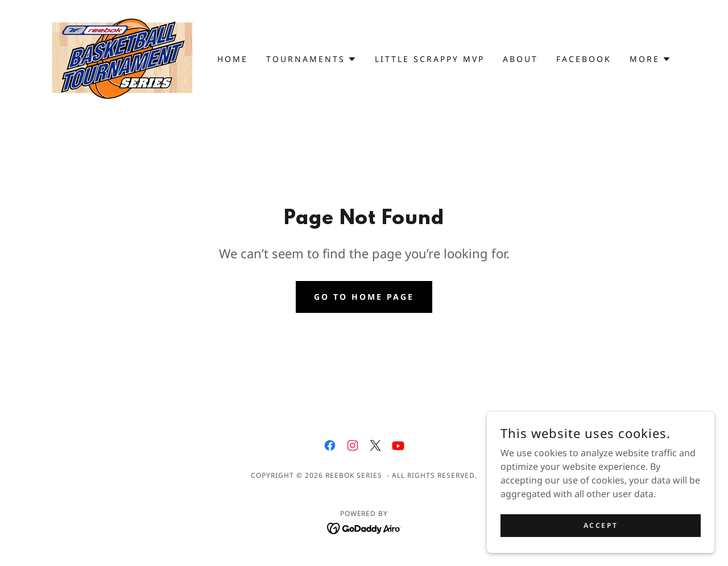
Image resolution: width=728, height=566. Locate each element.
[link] (123, 58)
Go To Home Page (364, 297)
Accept (601, 549)
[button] (311, 59)
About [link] (520, 59)
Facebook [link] (584, 59)
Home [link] (233, 59)
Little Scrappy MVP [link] (430, 59)
